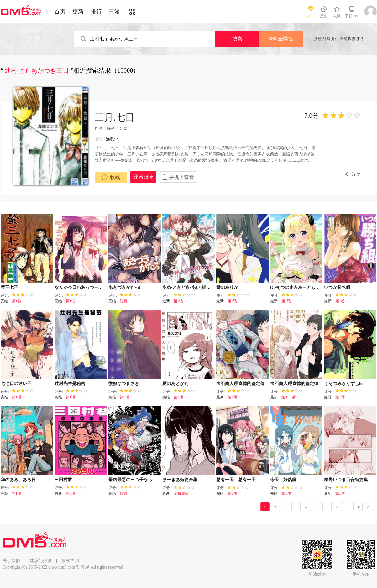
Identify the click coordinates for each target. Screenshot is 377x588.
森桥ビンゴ (117, 128)
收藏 (111, 177)
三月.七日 (115, 117)
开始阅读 (143, 177)
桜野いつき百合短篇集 (346, 480)
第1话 (71, 301)
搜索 (237, 39)
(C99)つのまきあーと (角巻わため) (304, 287)
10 (358, 507)
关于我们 (11, 561)
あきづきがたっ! (125, 287)
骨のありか (227, 287)
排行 (96, 12)
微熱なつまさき (124, 384)
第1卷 (17, 301)
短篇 (123, 301)
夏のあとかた (175, 384)
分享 (356, 174)
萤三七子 (9, 287)
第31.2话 (288, 397)
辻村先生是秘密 (70, 384)
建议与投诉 (41, 561)
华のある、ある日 (18, 480)
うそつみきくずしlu (343, 384)
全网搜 (281, 39)
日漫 (114, 12)
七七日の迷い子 (16, 384)
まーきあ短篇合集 (180, 480)
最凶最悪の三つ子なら (130, 480)
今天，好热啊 (283, 480)
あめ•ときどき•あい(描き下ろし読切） (200, 287)
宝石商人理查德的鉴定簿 (294, 384)
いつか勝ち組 (337, 287)
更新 (78, 12)
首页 (60, 12)
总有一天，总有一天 (236, 480)
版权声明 (70, 561)
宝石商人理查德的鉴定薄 (240, 384)
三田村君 (63, 480)
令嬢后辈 (181, 493)
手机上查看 (181, 177)
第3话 (71, 493)
